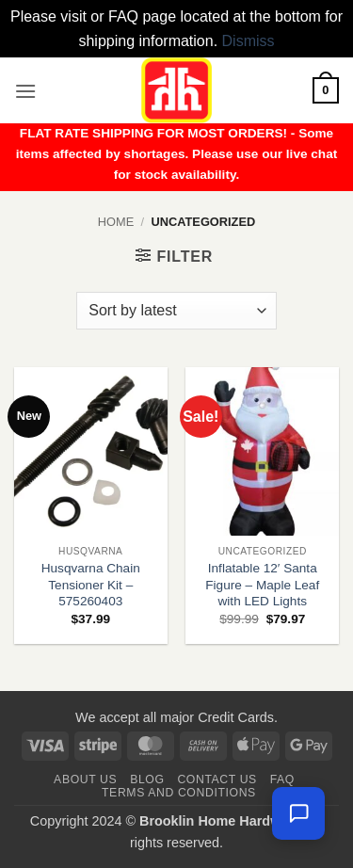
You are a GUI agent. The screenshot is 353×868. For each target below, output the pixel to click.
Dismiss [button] (249, 41)
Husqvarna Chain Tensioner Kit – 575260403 (91, 585)
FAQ (282, 780)
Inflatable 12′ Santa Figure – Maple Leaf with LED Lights (262, 585)
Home (116, 222)
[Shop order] (176, 311)
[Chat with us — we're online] (298, 813)
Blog (147, 780)
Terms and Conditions (179, 793)
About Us (85, 780)
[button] (25, 91)
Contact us (217, 780)
